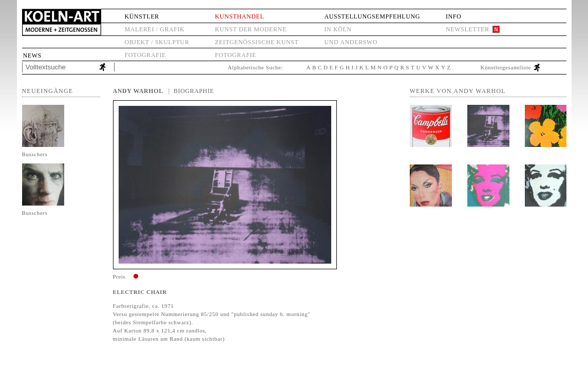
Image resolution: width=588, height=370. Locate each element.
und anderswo (351, 42)
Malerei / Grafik (155, 29)
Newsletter (468, 29)
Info (453, 16)
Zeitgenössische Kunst (257, 42)
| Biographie (191, 91)
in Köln (338, 29)
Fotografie (145, 55)
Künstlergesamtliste (506, 67)
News (32, 55)
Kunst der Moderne (251, 29)
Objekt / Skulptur (157, 42)
